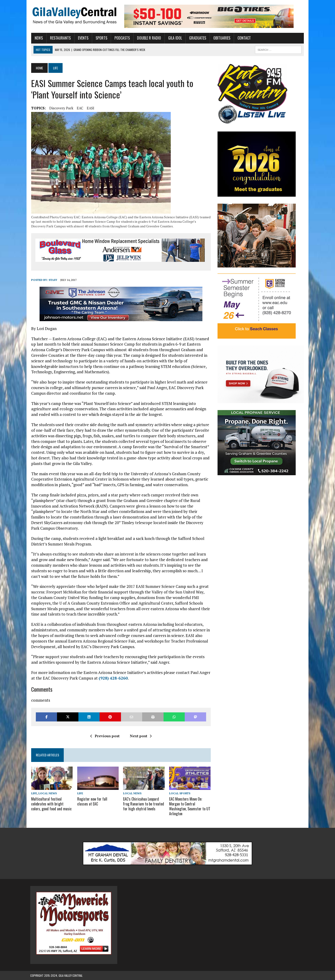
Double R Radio (148, 38)
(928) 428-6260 (112, 678)
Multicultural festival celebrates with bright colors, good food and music (50, 804)
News (38, 38)
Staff (52, 280)
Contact (243, 38)
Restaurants (59, 38)
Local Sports (180, 793)
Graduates (197, 38)
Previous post (104, 736)
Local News (47, 793)
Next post (140, 736)
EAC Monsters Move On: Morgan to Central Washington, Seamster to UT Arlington (190, 806)
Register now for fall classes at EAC (97, 802)
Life (33, 793)
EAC (79, 108)
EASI (90, 108)
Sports (100, 38)
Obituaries (221, 38)
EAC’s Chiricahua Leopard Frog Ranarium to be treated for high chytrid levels (143, 804)
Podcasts (121, 38)
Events (82, 38)
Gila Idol (174, 38)
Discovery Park (60, 108)
